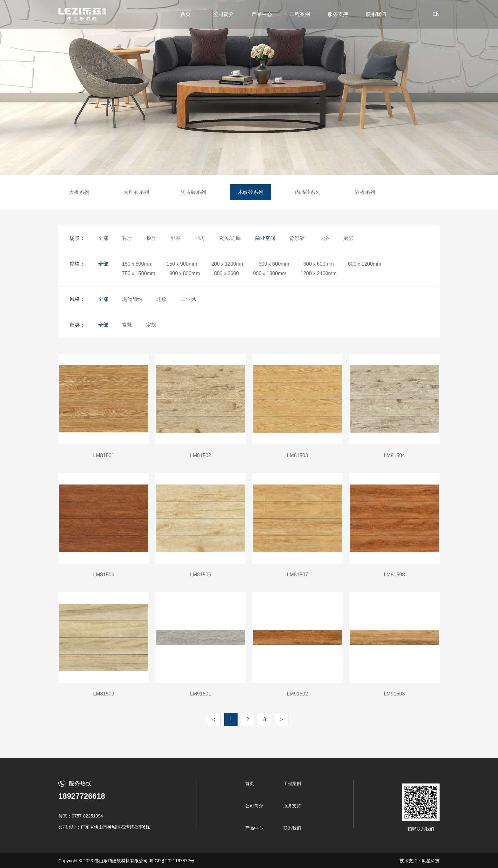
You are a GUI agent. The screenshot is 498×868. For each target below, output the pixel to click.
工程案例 (300, 14)
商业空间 (265, 238)
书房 (200, 238)
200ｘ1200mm (228, 264)
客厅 (127, 238)
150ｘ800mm (137, 264)
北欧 (161, 299)
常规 (127, 325)
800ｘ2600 (226, 273)
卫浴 (324, 238)
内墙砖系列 (308, 192)
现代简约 (132, 299)
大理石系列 (136, 192)
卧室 (176, 238)
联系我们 (376, 14)
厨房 (348, 238)
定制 (151, 325)
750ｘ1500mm (139, 273)
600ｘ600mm (319, 264)
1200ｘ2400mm (319, 273)
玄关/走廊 (230, 238)
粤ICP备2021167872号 (172, 861)
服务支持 (338, 14)
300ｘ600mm (274, 264)
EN (436, 14)
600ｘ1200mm (364, 264)
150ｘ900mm (182, 264)
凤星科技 (431, 861)
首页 (185, 14)
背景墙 (297, 238)
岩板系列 (365, 192)
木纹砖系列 (251, 192)
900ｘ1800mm (270, 273)
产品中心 (262, 14)
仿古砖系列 (193, 192)
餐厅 (151, 238)
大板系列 (79, 192)
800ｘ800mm (185, 273)
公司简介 (224, 14)
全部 (103, 238)
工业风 (188, 299)
